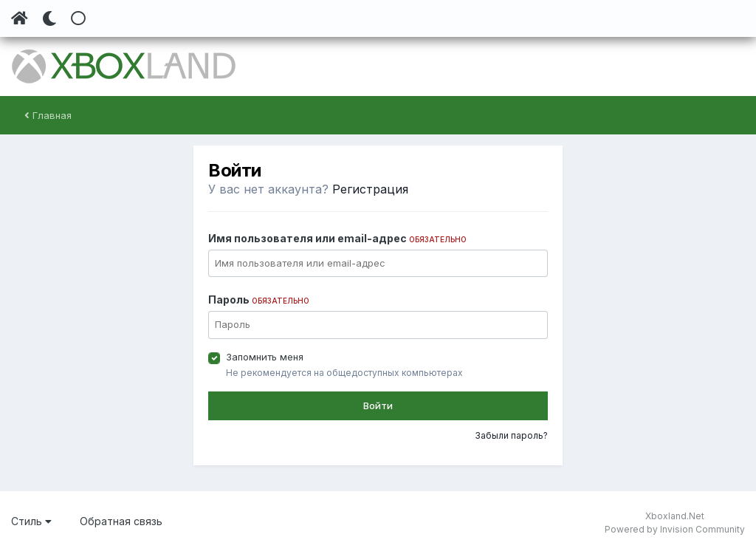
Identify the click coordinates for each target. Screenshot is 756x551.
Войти (378, 405)
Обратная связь (121, 521)
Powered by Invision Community (675, 529)
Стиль (31, 521)
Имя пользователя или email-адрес (337, 238)
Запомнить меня (265, 357)
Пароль (259, 300)
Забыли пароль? (511, 435)
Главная (48, 115)
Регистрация (370, 189)
